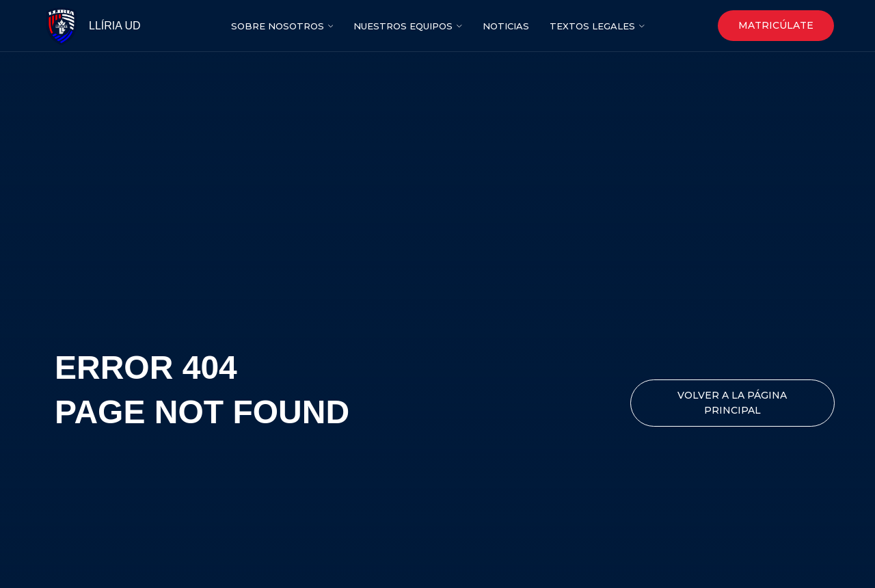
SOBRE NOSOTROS (278, 26)
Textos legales (592, 26)
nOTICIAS (506, 26)
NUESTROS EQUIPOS (403, 26)
